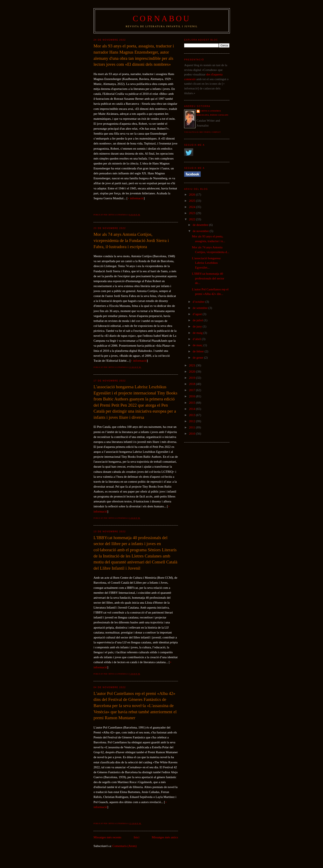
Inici (137, 837)
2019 (192, 378)
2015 (192, 403)
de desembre (201, 225)
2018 (192, 384)
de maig (198, 333)
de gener (198, 358)
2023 (192, 213)
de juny (198, 326)
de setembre (200, 308)
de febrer (199, 351)
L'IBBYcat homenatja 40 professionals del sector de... (208, 278)
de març (198, 345)
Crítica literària (211, 111)
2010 (192, 434)
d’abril (197, 339)
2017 (192, 390)
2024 (192, 207)
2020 (192, 372)
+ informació (136, 198)
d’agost (198, 314)
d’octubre (199, 302)
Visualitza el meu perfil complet (202, 132)
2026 (192, 195)
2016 (192, 396)
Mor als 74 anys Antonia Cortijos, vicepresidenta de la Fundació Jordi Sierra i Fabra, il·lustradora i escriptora (131, 240)
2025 (192, 201)
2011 (192, 427)
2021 (192, 365)
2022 (192, 219)
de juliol (198, 320)
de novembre (201, 231)
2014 (192, 409)
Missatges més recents (107, 837)
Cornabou (162, 18)
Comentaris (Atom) (125, 846)
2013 (192, 415)
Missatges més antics (165, 837)
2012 (192, 421)
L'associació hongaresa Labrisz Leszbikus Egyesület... (206, 263)
